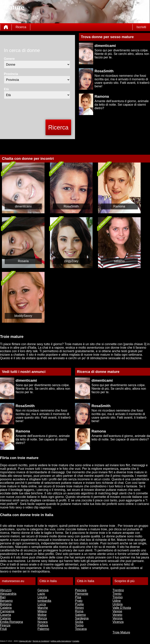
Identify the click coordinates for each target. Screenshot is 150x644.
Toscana (81, 629)
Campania (7, 611)
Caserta (5, 615)
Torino (79, 625)
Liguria (42, 597)
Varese (117, 611)
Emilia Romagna (11, 622)
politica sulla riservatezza (61, 641)
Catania (5, 618)
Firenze (5, 625)
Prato (79, 601)
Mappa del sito (25, 641)
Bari (3, 597)
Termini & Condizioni (41, 641)
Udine (117, 601)
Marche (43, 608)
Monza (42, 618)
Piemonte (82, 594)
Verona (117, 618)
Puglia (79, 604)
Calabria (6, 608)
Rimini (79, 608)
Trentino (118, 590)
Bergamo (6, 601)
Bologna (6, 604)
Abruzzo (6, 590)
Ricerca (21, 27)
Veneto (117, 615)
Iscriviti (141, 27)
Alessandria (8, 594)
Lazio (41, 594)
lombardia (44, 601)
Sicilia (79, 622)
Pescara (81, 590)
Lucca (42, 604)
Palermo (43, 629)
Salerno (80, 615)
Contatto (76, 641)
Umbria (118, 604)
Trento (117, 594)
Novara (43, 622)
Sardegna (82, 618)
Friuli (3, 629)
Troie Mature (121, 632)
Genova (43, 590)
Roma (79, 611)
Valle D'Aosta (122, 608)
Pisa (78, 597)
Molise (42, 615)
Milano (42, 611)
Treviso (118, 597)
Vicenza (118, 622)
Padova (43, 625)
